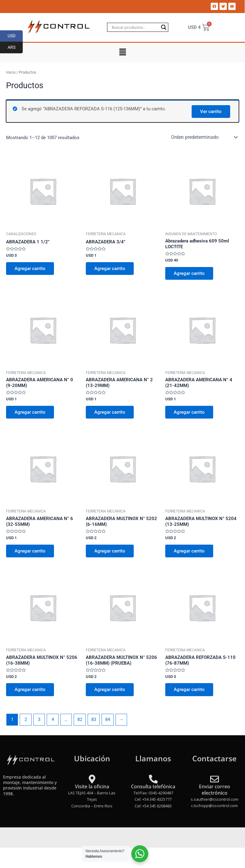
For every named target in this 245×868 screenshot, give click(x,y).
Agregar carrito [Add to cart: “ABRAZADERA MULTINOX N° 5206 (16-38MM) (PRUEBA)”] (110, 689)
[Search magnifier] (164, 27)
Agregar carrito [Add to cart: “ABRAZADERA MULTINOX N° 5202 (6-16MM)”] (110, 551)
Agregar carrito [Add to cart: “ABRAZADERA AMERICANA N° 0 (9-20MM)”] (30, 412)
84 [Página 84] (108, 719)
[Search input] (135, 27)
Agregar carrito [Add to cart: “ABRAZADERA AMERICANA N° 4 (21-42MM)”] (189, 412)
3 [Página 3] (39, 719)
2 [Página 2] (26, 719)
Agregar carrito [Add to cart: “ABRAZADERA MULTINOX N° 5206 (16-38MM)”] (30, 689)
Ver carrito (211, 112)
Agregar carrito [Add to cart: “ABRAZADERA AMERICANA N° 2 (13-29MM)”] (110, 412)
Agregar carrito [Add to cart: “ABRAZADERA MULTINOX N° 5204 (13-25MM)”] (189, 551)
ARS (15, 48)
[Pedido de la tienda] (204, 137)
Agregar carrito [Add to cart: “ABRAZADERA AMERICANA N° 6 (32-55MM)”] (30, 551)
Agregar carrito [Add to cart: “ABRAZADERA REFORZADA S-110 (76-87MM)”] (189, 689)
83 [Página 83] (94, 719)
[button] (122, 52)
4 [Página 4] (53, 719)
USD (15, 36)
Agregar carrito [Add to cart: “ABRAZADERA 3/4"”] (110, 269)
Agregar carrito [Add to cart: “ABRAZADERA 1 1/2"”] (30, 269)
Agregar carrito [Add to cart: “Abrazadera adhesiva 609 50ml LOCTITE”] (189, 273)
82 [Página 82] (80, 719)
